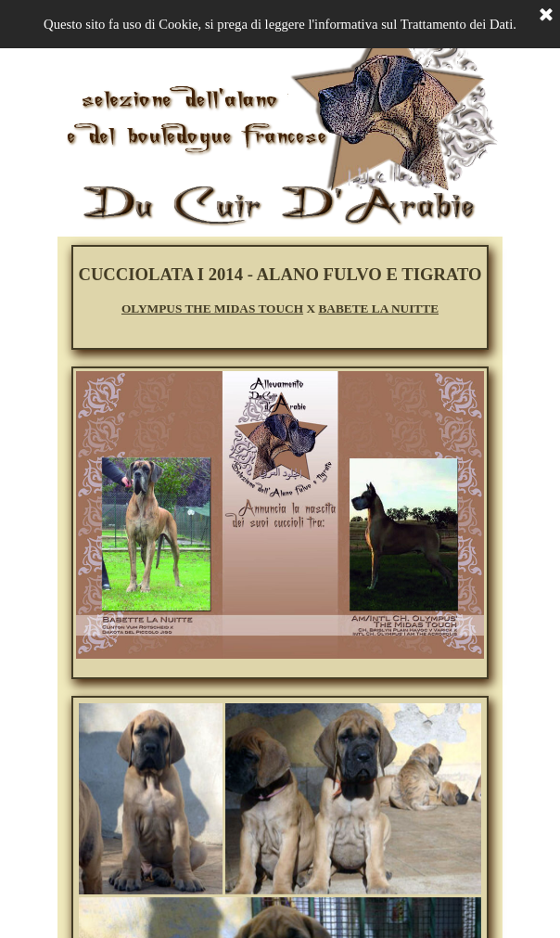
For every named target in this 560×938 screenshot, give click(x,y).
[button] (257, 896)
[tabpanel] (280, 290)
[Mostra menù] (79, 26)
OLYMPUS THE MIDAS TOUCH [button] (212, 308)
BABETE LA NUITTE (378, 308)
